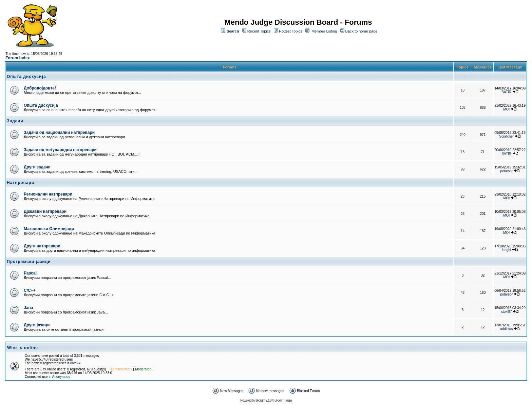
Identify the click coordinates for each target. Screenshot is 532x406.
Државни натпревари (45, 211)
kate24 (75, 363)
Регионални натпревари (48, 194)
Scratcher (506, 136)
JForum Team (283, 400)
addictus (506, 329)
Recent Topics (259, 31)
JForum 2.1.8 (263, 400)
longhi (506, 250)
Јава (28, 308)
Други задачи (37, 167)
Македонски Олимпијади (49, 229)
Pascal (30, 273)
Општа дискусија (41, 105)
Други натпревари (42, 246)
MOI (506, 109)
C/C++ (30, 290)
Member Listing (324, 31)
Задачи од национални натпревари (59, 133)
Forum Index (18, 58)
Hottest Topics (291, 31)
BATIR (506, 92)
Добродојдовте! (40, 88)
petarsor (506, 171)
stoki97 (507, 312)
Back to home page (362, 31)
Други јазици (37, 325)
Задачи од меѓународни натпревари (60, 150)
